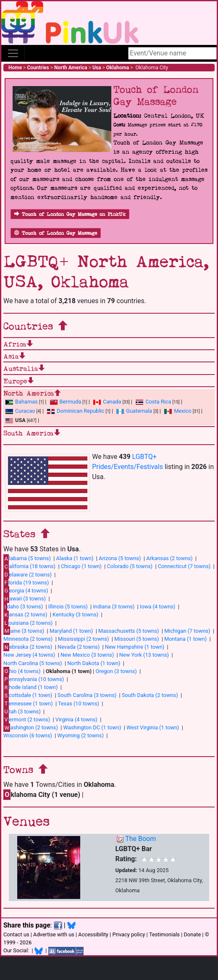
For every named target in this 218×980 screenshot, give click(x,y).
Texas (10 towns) (79, 704)
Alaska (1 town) (75, 558)
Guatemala (134, 411)
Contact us (16, 934)
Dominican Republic (76, 411)
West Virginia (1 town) (153, 727)
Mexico (178, 411)
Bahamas (22, 402)
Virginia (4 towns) (76, 719)
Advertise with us (54, 934)
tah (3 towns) (22, 711)
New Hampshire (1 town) (135, 647)
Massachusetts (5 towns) (129, 631)
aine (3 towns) (24, 631)
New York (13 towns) (144, 655)
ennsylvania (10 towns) (34, 679)
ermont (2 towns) (27, 719)
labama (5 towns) (27, 558)
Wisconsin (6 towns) (28, 735)
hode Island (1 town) (30, 687)
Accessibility (93, 934)
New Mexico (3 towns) (87, 655)
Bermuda (66, 402)
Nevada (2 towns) (79, 647)
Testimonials (164, 934)
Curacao (20, 411)
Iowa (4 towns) (158, 607)
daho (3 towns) (23, 607)
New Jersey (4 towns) (29, 655)
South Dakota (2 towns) (150, 695)
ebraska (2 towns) (28, 647)
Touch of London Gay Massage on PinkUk (70, 214)
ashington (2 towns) (31, 728)
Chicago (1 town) (81, 566)
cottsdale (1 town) (28, 695)
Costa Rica (153, 402)
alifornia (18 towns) (29, 566)
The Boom (141, 839)
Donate (192, 934)
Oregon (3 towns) (116, 671)
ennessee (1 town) (28, 703)
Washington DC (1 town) (92, 727)
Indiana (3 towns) (114, 607)
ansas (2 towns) (25, 615)
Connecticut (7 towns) (184, 566)
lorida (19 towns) (26, 582)
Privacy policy (129, 934)
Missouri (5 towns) (137, 639)
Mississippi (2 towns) (83, 639)
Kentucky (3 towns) (75, 614)
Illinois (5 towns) (68, 607)
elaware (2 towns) (28, 574)
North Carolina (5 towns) (33, 663)
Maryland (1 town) (71, 631)
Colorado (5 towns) (130, 566)
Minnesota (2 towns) (28, 639)
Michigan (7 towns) (187, 631)
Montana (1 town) (185, 639)
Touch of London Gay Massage (56, 233)
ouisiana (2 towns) (28, 623)
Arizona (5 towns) (120, 558)
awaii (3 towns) (25, 599)
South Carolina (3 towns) (87, 695)
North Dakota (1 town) (94, 663)
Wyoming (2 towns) (81, 735)
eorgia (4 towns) (26, 590)
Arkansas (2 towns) (169, 558)
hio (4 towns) (22, 671)
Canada (107, 402)
